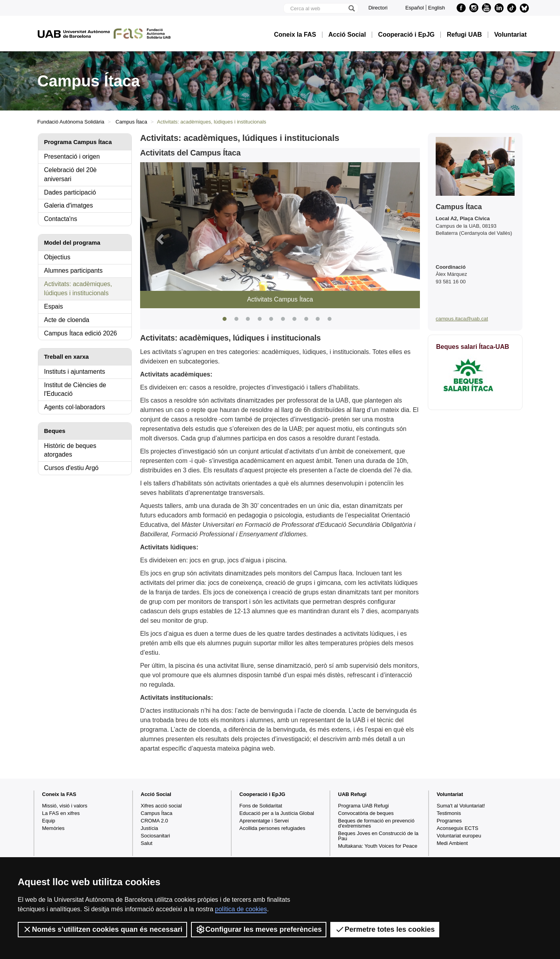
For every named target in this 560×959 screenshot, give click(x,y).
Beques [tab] (55, 431)
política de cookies (241, 909)
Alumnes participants (74, 271)
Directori (378, 8)
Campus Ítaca (131, 122)
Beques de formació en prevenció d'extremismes (376, 823)
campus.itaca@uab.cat (462, 319)
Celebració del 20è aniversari (70, 174)
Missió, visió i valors (65, 806)
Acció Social (347, 35)
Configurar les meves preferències (259, 929)
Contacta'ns (61, 219)
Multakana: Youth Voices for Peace (378, 846)
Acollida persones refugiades (273, 828)
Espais (54, 306)
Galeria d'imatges (69, 205)
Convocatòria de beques (366, 813)
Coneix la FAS (295, 35)
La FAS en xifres (61, 813)
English (437, 8)
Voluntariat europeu (459, 836)
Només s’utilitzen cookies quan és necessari (102, 929)
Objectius (57, 257)
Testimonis (449, 813)
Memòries (53, 828)
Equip (49, 821)
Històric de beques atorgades (70, 450)
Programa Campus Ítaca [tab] (78, 142)
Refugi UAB (464, 35)
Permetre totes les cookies (385, 929)
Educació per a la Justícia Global (277, 813)
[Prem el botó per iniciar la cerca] (351, 8)
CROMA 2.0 (155, 821)
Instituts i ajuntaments (75, 372)
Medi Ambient (452, 843)
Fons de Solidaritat (261, 806)
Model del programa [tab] (72, 243)
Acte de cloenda (67, 320)
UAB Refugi (352, 794)
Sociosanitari (155, 836)
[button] (161, 239)
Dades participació (70, 192)
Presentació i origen (72, 156)
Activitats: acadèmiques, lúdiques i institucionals (78, 288)
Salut (147, 843)
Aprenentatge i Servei (264, 821)
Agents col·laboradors (75, 407)
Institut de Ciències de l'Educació (75, 390)
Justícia (150, 828)
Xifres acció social (161, 806)
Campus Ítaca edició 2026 (81, 333)
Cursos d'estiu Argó (71, 468)
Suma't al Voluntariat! (461, 806)
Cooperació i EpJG (406, 35)
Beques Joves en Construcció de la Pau (378, 836)
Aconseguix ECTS (458, 828)
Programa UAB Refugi (364, 806)
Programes (449, 821)
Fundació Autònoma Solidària (71, 122)
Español (415, 8)
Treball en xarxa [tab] (66, 357)
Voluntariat (510, 35)
